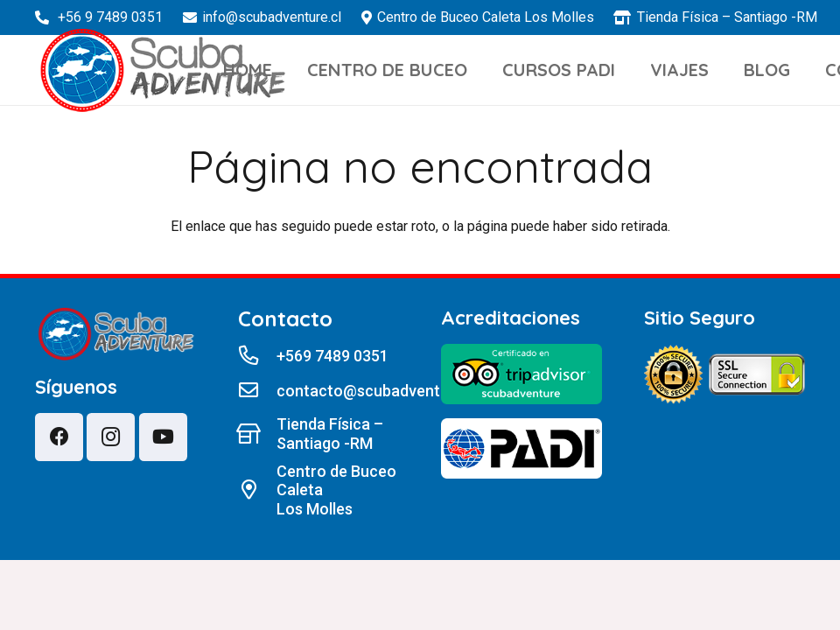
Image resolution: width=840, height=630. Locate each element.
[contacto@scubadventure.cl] (257, 391)
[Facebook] (59, 437)
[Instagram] (111, 437)
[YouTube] (163, 437)
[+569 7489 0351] (257, 356)
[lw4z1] (163, 70)
